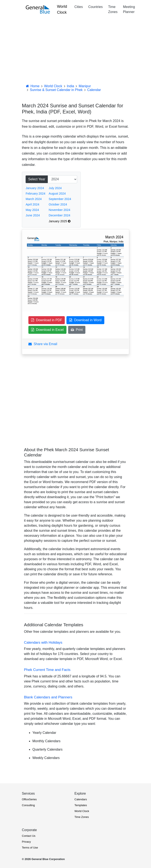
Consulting (28, 805)
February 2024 (36, 194)
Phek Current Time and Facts (47, 670)
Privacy (26, 842)
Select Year (37, 179)
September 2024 (60, 199)
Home (32, 86)
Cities (79, 7)
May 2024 (32, 210)
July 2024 (55, 188)
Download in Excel (47, 330)
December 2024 (60, 215)
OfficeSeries (29, 799)
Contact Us (29, 836)
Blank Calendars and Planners (48, 697)
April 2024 (32, 204)
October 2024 (58, 204)
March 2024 (34, 199)
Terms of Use (30, 848)
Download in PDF (47, 320)
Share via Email (43, 344)
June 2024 (33, 215)
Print (77, 330)
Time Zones (113, 9)
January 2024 (35, 188)
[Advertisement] (75, 50)
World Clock (62, 9)
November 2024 (60, 210)
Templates (81, 805)
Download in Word (85, 320)
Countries (95, 7)
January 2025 (60, 221)
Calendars (81, 799)
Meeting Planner (129, 9)
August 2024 (57, 194)
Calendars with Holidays (43, 643)
